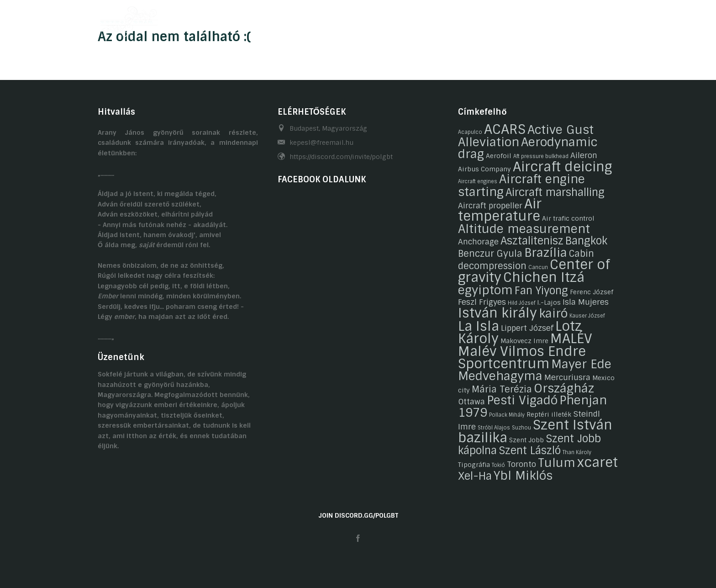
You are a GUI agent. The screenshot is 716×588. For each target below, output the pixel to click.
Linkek (563, 20)
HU (596, 20)
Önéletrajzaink (302, 20)
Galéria (408, 20)
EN (614, 20)
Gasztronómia (461, 20)
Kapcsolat (519, 20)
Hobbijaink (361, 20)
